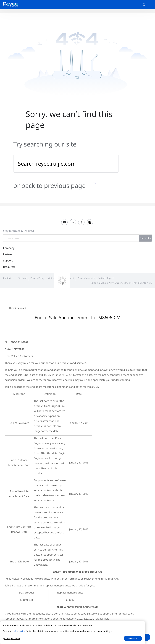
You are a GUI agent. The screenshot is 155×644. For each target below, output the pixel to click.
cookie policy (18, 631)
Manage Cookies (12, 638)
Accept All (133, 638)
